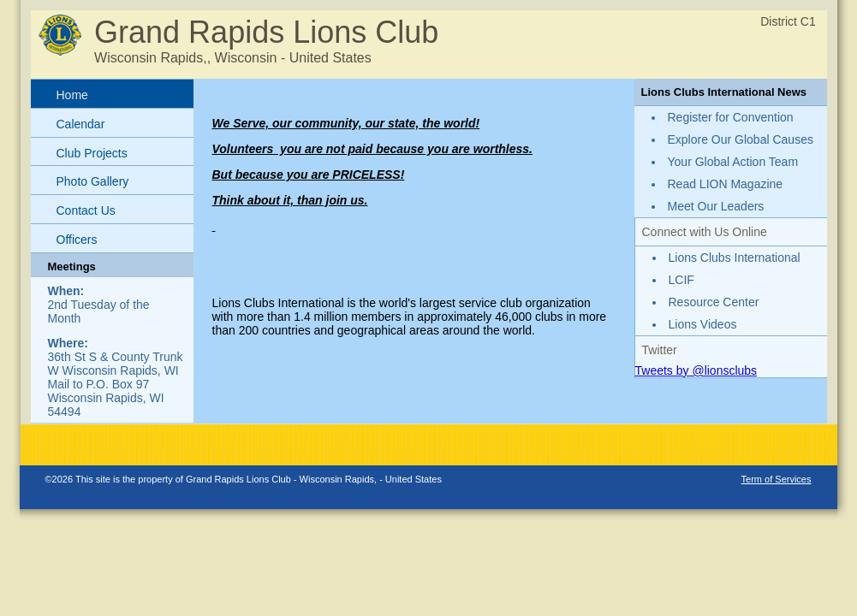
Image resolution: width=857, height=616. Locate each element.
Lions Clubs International (735, 258)
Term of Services (777, 479)
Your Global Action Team (733, 162)
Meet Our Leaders (716, 206)
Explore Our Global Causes (741, 139)
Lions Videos (703, 324)
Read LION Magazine (726, 184)
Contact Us (86, 210)
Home (72, 95)
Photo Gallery (93, 181)
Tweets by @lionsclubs (696, 370)
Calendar (81, 124)
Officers (77, 240)
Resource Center (714, 302)
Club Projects (92, 153)
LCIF (681, 280)
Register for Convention (731, 117)
